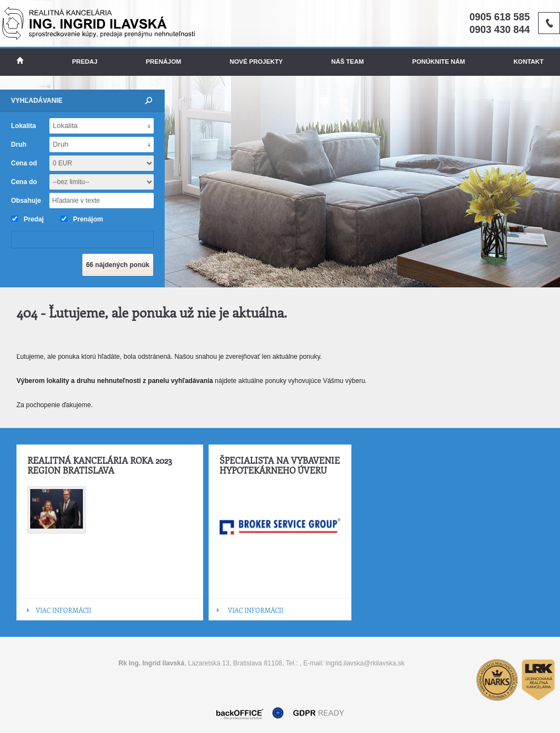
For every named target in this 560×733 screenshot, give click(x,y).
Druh (19, 145)
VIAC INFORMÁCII (63, 610)
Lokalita (23, 126)
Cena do (24, 182)
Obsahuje (26, 201)
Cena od (24, 163)
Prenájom (164, 62)
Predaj (85, 62)
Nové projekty (256, 62)
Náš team (347, 62)
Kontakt (528, 62)
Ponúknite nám (439, 62)
